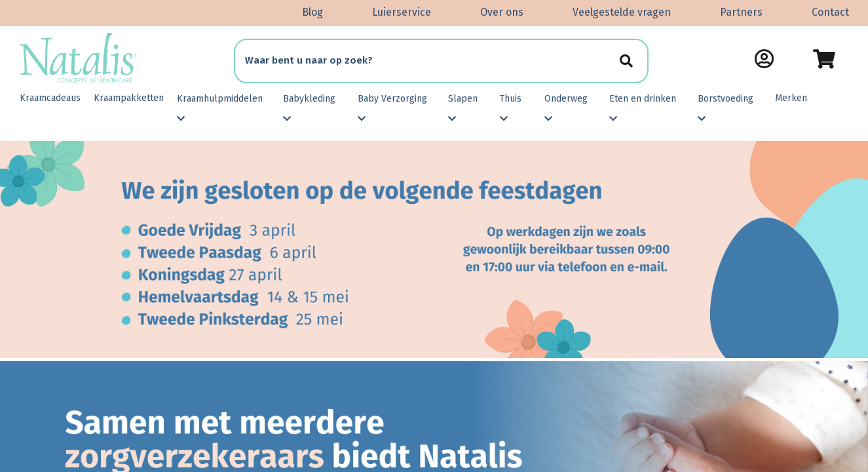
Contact (830, 12)
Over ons (502, 12)
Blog (312, 12)
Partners (741, 12)
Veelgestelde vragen (622, 12)
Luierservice (402, 12)
